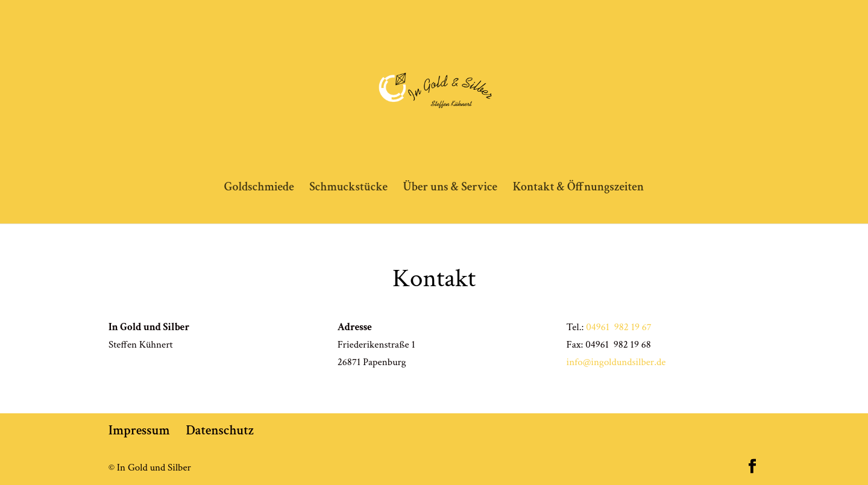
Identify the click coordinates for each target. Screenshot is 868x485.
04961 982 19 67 (619, 327)
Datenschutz (220, 430)
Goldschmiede (259, 189)
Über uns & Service (450, 189)
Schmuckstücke (348, 189)
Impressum (139, 430)
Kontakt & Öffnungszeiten (579, 189)
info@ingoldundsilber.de (616, 362)
